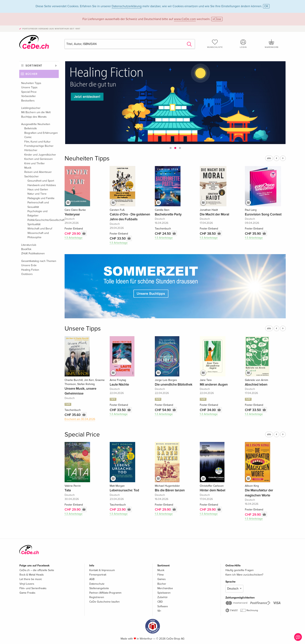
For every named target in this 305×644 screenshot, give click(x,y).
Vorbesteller (28, 96)
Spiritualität (34, 224)
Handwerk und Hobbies (42, 185)
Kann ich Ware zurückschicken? (244, 575)
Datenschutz (97, 584)
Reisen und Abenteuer (38, 172)
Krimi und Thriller (35, 163)
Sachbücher (32, 176)
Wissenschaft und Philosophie (38, 235)
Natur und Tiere (37, 194)
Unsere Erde (29, 265)
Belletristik (31, 128)
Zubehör (163, 597)
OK (266, 6)
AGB (92, 579)
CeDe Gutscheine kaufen (104, 602)
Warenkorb (272, 44)
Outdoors (27, 274)
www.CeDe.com (185, 19)
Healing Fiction (30, 270)
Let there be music (31, 579)
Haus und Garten (38, 189)
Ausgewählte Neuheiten (36, 124)
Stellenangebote (99, 588)
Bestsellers (28, 101)
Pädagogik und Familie (41, 198)
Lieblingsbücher (31, 108)
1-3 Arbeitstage (74, 238)
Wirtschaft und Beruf (40, 229)
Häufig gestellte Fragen (240, 570)
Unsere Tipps (29, 87)
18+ (159, 611)
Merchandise (165, 588)
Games (162, 579)
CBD (160, 602)
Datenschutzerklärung (127, 6)
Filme (161, 575)
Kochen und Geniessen (39, 159)
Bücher (32, 74)
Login (243, 44)
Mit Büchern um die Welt (36, 112)
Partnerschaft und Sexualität (38, 205)
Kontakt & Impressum (102, 570)
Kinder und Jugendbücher (40, 155)
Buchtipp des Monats (34, 117)
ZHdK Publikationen (33, 253)
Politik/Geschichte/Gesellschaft (43, 220)
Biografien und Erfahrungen (41, 133)
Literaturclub (29, 245)
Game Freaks (27, 593)
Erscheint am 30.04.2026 (80, 419)
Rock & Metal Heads (32, 575)
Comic (28, 137)
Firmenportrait (98, 575)
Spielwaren (164, 593)
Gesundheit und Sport (41, 181)
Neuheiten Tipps (31, 83)
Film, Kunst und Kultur (37, 142)
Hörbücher (31, 150)
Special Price (29, 92)
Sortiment (34, 66)
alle (269, 158)
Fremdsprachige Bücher (39, 146)
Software (163, 606)
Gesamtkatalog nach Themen (39, 261)
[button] (171, 148)
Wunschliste (215, 44)
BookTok (26, 249)
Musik (28, 168)
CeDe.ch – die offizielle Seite (37, 570)
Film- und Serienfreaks (33, 588)
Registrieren (97, 597)
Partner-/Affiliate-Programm (105, 593)
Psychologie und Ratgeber (37, 213)
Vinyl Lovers (27, 584)
